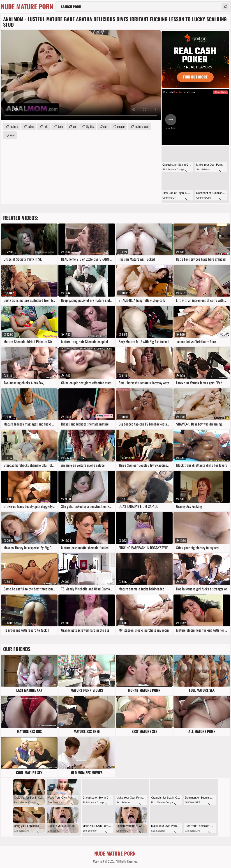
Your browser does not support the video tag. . (81, 75)
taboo (31, 126)
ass (74, 126)
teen (60, 126)
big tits (90, 126)
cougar (121, 126)
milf (46, 126)
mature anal (142, 126)
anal (12, 135)
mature (14, 126)
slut (105, 126)
